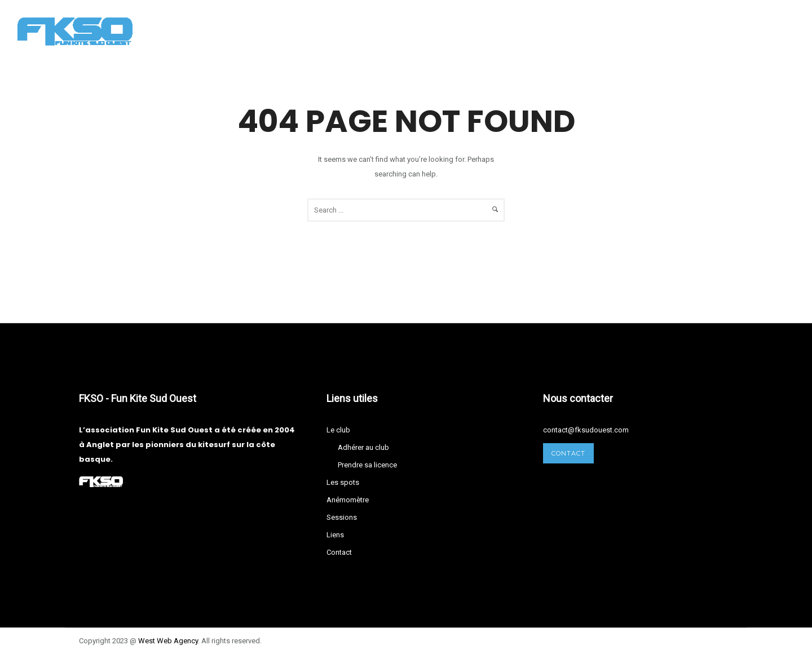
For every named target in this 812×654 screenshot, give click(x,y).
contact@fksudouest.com (586, 430)
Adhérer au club (363, 447)
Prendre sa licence (367, 465)
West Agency (168, 641)
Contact (559, 31)
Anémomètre (384, 31)
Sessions (454, 31)
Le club (251, 31)
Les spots (312, 31)
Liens (506, 31)
